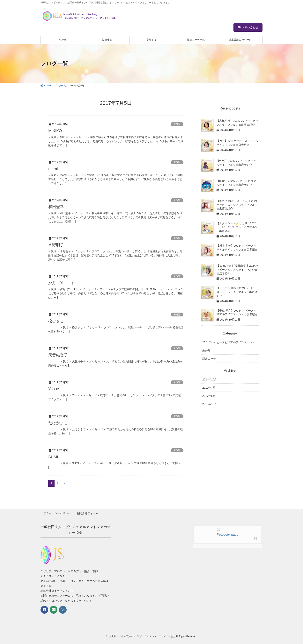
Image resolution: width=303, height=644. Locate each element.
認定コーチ (209, 358)
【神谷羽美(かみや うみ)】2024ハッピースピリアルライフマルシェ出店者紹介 (237, 205)
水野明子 (56, 244)
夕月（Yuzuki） (62, 282)
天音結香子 (58, 354)
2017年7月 (209, 387)
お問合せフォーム (88, 512)
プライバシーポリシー (57, 512)
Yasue (54, 388)
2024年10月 (210, 379)
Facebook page (227, 533)
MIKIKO (55, 131)
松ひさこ (56, 320)
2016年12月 (210, 403)
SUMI (53, 456)
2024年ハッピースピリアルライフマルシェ (229, 341)
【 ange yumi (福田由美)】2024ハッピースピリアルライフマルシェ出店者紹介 (237, 269)
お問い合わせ (248, 27)
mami (53, 169)
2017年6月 (209, 395)
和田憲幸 (56, 207)
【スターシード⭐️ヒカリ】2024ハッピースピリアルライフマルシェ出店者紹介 (237, 227)
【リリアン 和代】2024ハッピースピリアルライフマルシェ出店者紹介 (237, 291)
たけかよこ (58, 422)
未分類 (177, 124)
